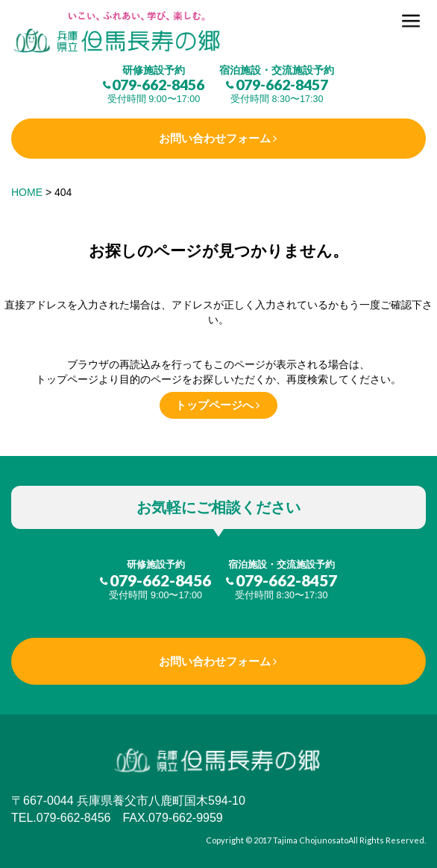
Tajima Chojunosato (311, 840)
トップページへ (214, 405)
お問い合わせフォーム (215, 138)
